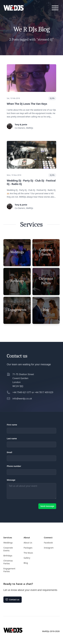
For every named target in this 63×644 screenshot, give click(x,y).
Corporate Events (8, 549)
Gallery (27, 558)
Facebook (48, 543)
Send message (47, 506)
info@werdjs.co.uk (22, 399)
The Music (28, 553)
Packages (28, 548)
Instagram (49, 548)
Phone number (14, 466)
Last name (12, 438)
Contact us (12, 600)
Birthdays (8, 556)
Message (11, 480)
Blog (26, 563)
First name (12, 425)
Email (9, 452)
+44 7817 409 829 (44, 392)
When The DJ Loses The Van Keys (27, 104)
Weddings (8, 543)
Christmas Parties (8, 562)
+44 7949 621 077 (22, 392)
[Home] (13, 628)
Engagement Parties (9, 570)
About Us (28, 543)
